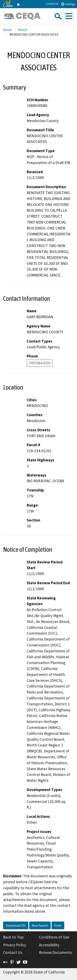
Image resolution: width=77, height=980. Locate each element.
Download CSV (16, 925)
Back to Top (13, 937)
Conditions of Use (54, 937)
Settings (68, 4)
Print (58, 925)
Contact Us (52, 4)
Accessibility (49, 945)
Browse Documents (55, 952)
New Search (40, 925)
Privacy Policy (15, 945)
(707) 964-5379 (40, 363)
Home (7, 29)
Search (23, 29)
